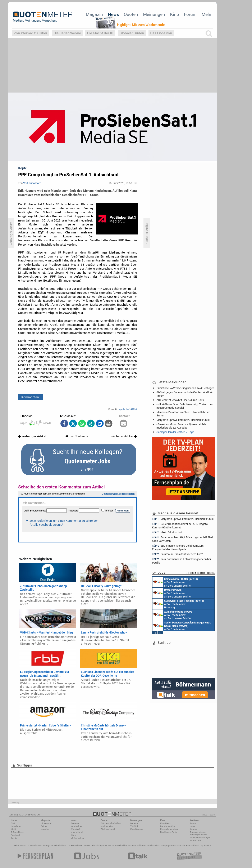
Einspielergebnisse (169, 829)
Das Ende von (161, 33)
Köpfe (73, 835)
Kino (175, 14)
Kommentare (31, 397)
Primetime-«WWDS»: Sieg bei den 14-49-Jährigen (185, 388)
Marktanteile (107, 826)
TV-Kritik (134, 826)
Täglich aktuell (108, 829)
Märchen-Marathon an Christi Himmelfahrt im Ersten (183, 414)
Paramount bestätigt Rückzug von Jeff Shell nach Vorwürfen (183, 539)
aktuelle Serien (152, 845)
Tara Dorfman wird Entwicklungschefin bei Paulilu (181, 561)
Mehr (207, 14)
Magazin (94, 14)
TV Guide (113, 845)
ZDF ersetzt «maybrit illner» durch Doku (180, 400)
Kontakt (194, 829)
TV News (86, 845)
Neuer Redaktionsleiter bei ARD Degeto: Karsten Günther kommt (180, 526)
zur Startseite (77, 436)
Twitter (14, 838)
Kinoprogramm (168, 845)
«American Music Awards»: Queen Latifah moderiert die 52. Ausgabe (181, 426)
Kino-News (165, 823)
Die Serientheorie (67, 33)
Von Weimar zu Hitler (30, 33)
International (77, 832)
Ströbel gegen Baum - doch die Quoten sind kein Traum (185, 394)
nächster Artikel (124, 436)
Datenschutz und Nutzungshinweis (198, 833)
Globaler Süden (132, 33)
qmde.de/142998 (128, 409)
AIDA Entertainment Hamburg (178, 604)
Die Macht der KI (100, 33)
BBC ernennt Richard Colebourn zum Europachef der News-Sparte (178, 547)
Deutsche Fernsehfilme (187, 845)
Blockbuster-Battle (169, 832)
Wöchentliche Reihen (111, 823)
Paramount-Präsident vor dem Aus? (177, 554)
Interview (45, 829)
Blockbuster (125, 845)
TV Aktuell (31, 845)
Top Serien (205, 845)
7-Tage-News (17, 832)
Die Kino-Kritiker (168, 826)
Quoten (131, 14)
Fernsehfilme (138, 845)
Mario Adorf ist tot (167, 532)
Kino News (20, 845)
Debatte (134, 823)
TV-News (75, 823)
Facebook (16, 835)
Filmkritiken (61, 845)
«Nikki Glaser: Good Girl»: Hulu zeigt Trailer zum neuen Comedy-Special (184, 406)
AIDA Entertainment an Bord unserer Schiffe (175, 582)
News (113, 14)
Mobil (14, 829)
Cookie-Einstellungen (200, 838)
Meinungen (154, 14)
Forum (190, 14)
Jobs (193, 826)
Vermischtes (76, 826)
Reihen (44, 826)
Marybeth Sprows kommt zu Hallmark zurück (183, 420)
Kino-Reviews (137, 829)
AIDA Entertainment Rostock (182, 626)
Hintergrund (46, 823)
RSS (13, 823)
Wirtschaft (75, 829)
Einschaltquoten (100, 845)
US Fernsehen (74, 845)
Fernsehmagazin (45, 845)
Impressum (195, 840)
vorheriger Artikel (32, 436)
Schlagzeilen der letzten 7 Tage (175, 432)
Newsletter (16, 826)
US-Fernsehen (77, 838)
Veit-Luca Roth (32, 183)
